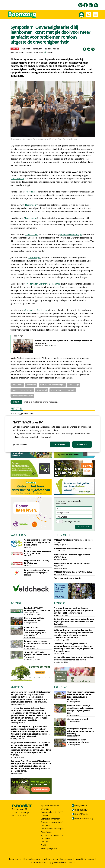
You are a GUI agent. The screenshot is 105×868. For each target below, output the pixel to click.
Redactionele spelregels (52, 829)
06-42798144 (82, 814)
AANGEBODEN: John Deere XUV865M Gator (73, 572)
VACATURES (18, 535)
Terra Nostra (17, 179)
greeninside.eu (59, 862)
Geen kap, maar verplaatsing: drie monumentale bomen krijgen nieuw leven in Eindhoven (81, 696)
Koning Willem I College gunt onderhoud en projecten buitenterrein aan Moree (74, 658)
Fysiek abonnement (50, 806)
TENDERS (60, 603)
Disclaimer (46, 838)
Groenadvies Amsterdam (36, 310)
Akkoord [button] (82, 444)
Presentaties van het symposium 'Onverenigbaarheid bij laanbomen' (63, 342)
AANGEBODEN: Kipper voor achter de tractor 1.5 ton (74, 541)
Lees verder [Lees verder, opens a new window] (47, 437)
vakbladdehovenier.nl (84, 859)
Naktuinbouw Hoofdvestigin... (52, 385)
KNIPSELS (17, 687)
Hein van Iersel (17, 52)
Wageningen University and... (63, 390)
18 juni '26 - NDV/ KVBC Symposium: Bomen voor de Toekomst (37, 655)
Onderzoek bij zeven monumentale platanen (78, 741)
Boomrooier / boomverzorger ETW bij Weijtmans (38, 552)
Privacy (44, 842)
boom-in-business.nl (40, 862)
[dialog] (52, 434)
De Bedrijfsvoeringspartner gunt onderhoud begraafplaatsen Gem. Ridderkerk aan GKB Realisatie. (74, 621)
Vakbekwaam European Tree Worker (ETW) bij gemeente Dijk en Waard (38, 542)
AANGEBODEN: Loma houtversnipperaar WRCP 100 (72, 564)
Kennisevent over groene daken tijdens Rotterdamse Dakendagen (37, 644)
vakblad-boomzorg (84, 818)
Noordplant (31, 192)
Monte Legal (34, 257)
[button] (20, 445)
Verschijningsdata (49, 848)
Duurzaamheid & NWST (52, 812)
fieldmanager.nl (16, 859)
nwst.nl (71, 862)
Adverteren (46, 832)
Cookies (44, 845)
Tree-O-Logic (74, 385)
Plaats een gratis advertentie (67, 578)
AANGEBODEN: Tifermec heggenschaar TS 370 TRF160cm (73, 556)
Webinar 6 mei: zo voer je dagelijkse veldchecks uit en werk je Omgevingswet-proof (80, 709)
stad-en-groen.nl (50, 859)
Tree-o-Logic (32, 234)
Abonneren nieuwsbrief (52, 822)
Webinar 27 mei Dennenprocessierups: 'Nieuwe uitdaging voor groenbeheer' (35, 631)
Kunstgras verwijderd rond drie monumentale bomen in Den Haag (80, 731)
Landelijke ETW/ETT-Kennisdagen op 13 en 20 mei (38, 609)
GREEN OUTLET (64, 535)
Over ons (45, 809)
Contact (44, 815)
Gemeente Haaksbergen (22, 390)
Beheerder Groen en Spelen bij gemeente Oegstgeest (37, 571)
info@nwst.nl (81, 806)
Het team (45, 825)
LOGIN (16, 402)
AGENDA (16, 603)
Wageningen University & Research (43, 284)
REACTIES (17, 408)
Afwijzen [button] (60, 444)
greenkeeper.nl (33, 859)
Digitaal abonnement (50, 819)
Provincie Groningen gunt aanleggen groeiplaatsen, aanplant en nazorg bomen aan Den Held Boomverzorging (73, 610)
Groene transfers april (78, 719)
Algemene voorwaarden (52, 835)
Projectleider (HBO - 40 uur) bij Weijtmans (37, 562)
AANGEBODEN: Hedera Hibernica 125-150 (72, 548)
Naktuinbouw (31, 205)
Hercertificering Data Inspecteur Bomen (34, 619)
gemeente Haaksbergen (70, 234)
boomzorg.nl (66, 859)
